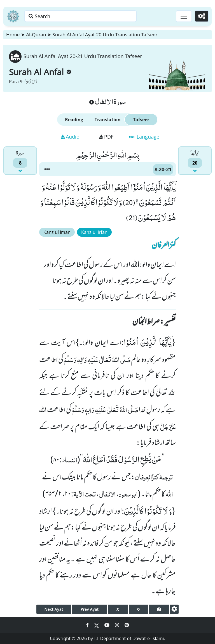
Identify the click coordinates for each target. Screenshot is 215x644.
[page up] (118, 609)
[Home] (13, 16)
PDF (106, 137)
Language (144, 137)
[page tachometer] (159, 609)
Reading (74, 120)
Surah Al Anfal (40, 72)
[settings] (174, 609)
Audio (70, 137)
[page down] (139, 609)
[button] (47, 169)
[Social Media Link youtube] (107, 625)
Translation (108, 120)
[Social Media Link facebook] (88, 625)
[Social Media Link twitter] (97, 625)
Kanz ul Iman (57, 232)
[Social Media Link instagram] (118, 625)
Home (13, 35)
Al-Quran (36, 35)
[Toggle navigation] (183, 16)
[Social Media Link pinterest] (127, 625)
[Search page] (88, 16)
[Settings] (201, 16)
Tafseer (141, 120)
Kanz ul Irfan (94, 232)
